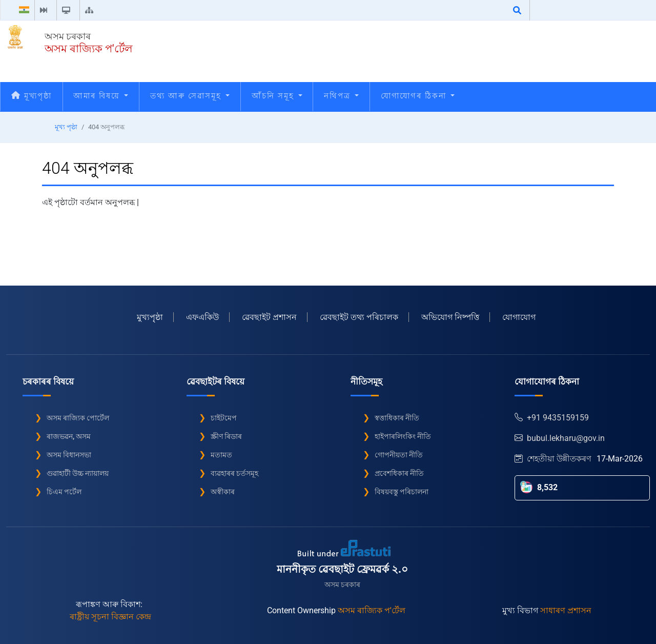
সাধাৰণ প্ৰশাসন (566, 610)
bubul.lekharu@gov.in (560, 438)
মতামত (221, 455)
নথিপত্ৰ (341, 96)
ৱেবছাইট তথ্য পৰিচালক (359, 317)
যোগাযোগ (519, 317)
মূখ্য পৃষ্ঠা (66, 127)
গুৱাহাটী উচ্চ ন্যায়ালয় (78, 473)
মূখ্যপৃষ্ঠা (32, 96)
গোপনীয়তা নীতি (399, 455)
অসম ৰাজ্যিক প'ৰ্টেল (89, 49)
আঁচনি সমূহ (277, 96)
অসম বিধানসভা (69, 455)
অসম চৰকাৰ (68, 36)
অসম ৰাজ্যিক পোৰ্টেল (78, 418)
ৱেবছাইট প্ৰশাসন (269, 317)
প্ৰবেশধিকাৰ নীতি (399, 473)
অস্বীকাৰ (223, 492)
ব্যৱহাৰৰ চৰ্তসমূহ (234, 473)
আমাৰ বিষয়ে (101, 96)
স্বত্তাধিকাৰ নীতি (397, 418)
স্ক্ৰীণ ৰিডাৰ (226, 436)
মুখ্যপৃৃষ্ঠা (150, 317)
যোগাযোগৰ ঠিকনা (418, 96)
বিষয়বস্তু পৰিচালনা (402, 492)
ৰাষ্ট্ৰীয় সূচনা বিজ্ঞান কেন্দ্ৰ (110, 617)
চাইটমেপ (224, 418)
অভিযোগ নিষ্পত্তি (450, 317)
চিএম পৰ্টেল (64, 492)
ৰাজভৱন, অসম (69, 436)
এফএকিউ (202, 317)
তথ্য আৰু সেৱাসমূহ (190, 96)
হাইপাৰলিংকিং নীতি (403, 436)
